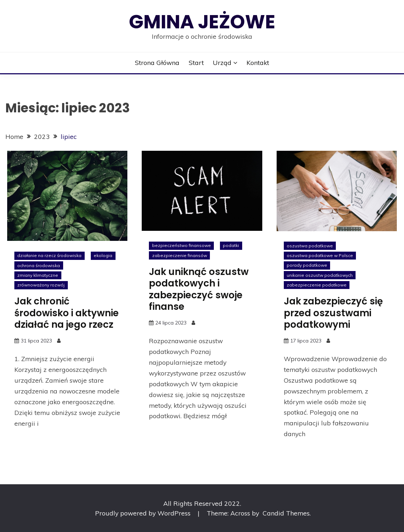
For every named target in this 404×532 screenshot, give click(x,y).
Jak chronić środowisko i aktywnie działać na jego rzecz (67, 313)
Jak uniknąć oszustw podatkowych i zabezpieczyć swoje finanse (199, 289)
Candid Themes (286, 513)
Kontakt (258, 62)
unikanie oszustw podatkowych (320, 275)
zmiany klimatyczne (38, 275)
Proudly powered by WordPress (144, 513)
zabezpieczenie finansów (180, 255)
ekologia (103, 255)
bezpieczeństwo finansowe (182, 245)
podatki (231, 245)
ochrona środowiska (39, 265)
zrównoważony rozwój (41, 285)
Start (196, 62)
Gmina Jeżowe (202, 22)
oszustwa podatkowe (310, 246)
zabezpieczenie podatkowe (317, 285)
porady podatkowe (307, 265)
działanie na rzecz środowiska (49, 255)
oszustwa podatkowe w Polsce (320, 255)
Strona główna (157, 62)
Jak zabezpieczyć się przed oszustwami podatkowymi (333, 313)
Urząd (222, 62)
